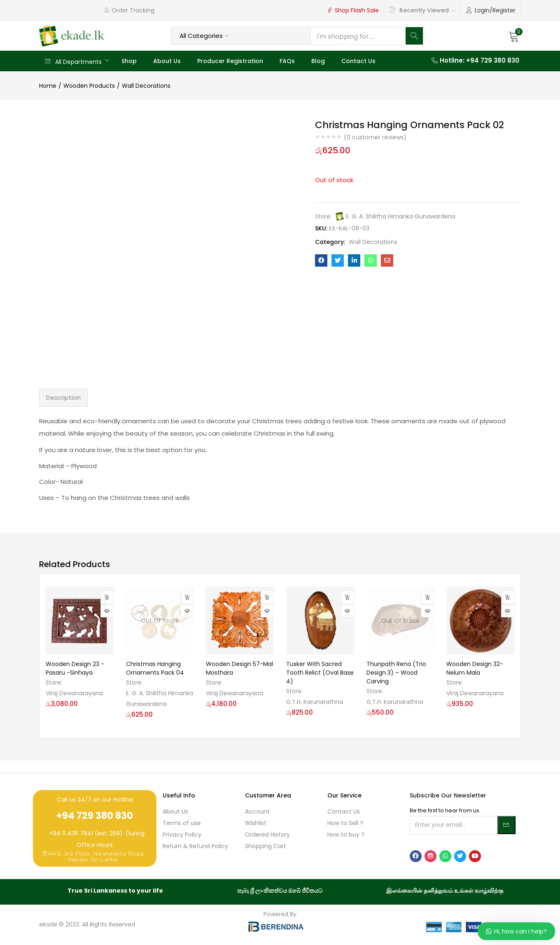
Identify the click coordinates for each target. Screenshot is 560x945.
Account (257, 811)
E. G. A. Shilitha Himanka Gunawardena (401, 216)
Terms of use (182, 823)
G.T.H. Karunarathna (315, 702)
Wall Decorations (146, 86)
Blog (318, 61)
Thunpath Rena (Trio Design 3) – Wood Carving (396, 673)
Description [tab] (63, 397)
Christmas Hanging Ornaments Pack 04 (155, 668)
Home (48, 86)
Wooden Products (89, 86)
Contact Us (358, 61)
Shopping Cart (266, 846)
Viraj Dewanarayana (74, 693)
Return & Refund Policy (195, 846)
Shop (129, 61)
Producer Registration (230, 61)
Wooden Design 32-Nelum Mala (475, 668)
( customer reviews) (375, 137)
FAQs (287, 61)
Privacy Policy (182, 835)
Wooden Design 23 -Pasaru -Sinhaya (75, 668)
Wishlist (256, 823)
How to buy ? (346, 835)
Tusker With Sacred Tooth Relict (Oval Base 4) (320, 673)
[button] (514, 36)
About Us (167, 61)
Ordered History (267, 835)
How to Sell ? (345, 823)
